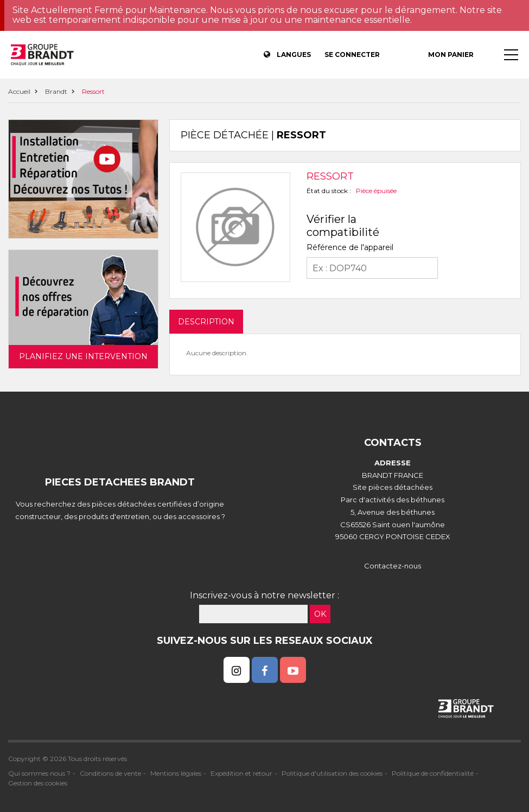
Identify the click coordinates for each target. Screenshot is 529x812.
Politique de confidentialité (433, 773)
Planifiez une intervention (83, 356)
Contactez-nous (393, 566)
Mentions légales (176, 773)
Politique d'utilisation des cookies (332, 773)
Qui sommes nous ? (39, 773)
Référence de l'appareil (350, 247)
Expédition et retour (241, 773)
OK (320, 614)
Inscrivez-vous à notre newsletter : (264, 595)
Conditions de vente (110, 773)
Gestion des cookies (38, 783)
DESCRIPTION (206, 322)
